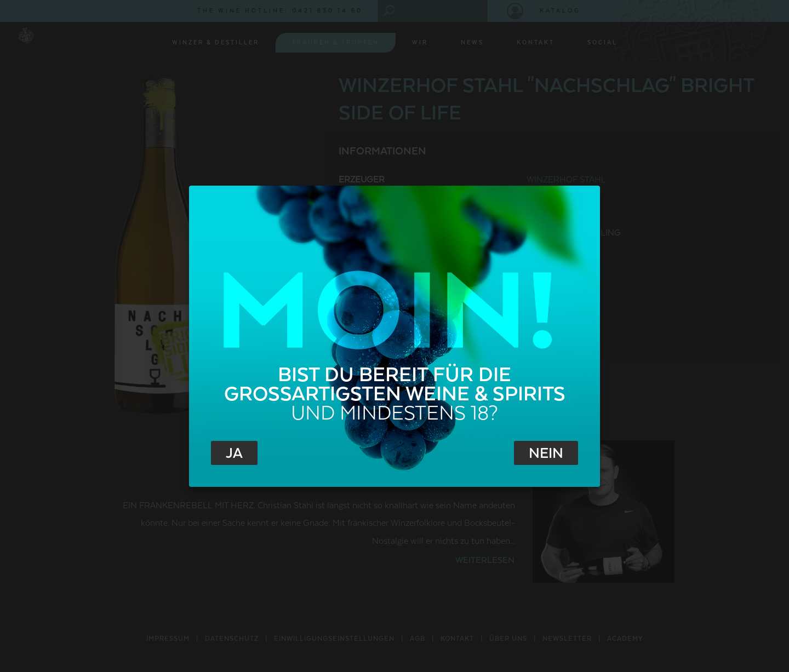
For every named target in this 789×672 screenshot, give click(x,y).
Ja (234, 453)
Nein (546, 453)
